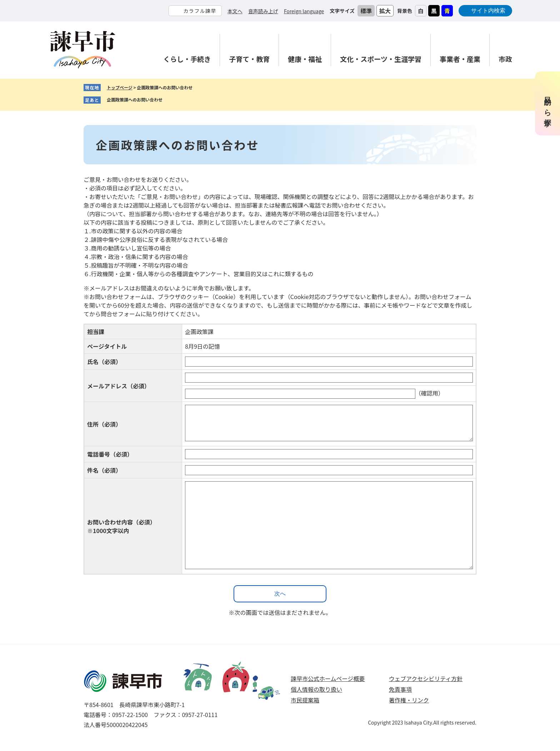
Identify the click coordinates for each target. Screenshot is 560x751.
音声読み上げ (263, 11)
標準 (366, 11)
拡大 (385, 11)
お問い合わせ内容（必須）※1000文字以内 (121, 526)
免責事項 (400, 689)
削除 (168, 100)
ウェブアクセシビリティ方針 (426, 678)
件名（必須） (104, 470)
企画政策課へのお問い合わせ (135, 100)
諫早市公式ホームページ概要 (328, 678)
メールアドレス (119, 386)
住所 (104, 424)
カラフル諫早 (200, 11)
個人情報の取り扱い (316, 689)
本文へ (235, 11)
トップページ (120, 87)
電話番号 (110, 454)
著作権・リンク (409, 700)
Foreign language (304, 11)
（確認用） (430, 393)
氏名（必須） (104, 362)
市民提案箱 (305, 700)
